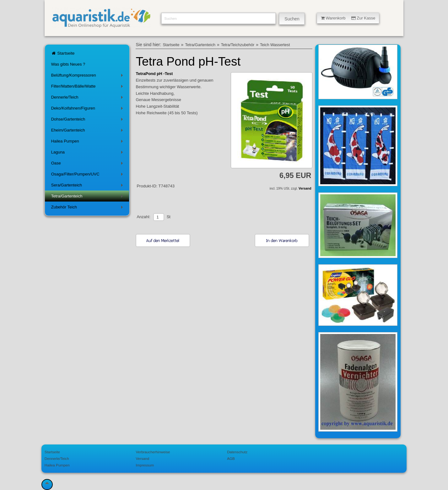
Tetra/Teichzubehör (238, 45)
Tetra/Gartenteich (88, 197)
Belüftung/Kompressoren (88, 76)
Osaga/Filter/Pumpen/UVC (88, 175)
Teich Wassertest (275, 45)
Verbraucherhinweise (153, 452)
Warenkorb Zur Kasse (348, 18)
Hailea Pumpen (88, 142)
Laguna (88, 153)
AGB (231, 458)
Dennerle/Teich (88, 98)
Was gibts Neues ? (68, 64)
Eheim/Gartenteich (88, 131)
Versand (305, 188)
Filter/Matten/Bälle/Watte (88, 87)
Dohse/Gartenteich (88, 120)
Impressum (145, 465)
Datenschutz (237, 452)
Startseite (63, 53)
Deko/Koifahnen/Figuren (88, 109)
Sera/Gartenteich (88, 186)
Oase (88, 164)
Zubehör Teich (88, 208)
